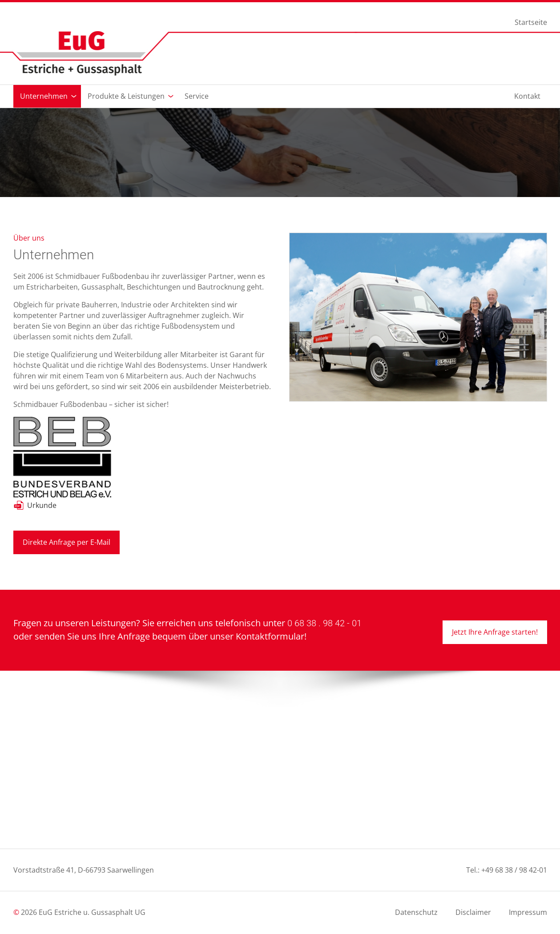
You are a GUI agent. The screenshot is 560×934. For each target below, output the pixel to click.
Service (197, 96)
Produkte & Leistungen (126, 96)
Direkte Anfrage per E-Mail (66, 542)
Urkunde (42, 505)
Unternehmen (44, 96)
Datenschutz (416, 912)
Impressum (528, 912)
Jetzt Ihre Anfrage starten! (495, 632)
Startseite (531, 23)
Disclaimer (473, 912)
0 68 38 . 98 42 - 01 (324, 623)
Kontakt (527, 96)
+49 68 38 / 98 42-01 (514, 870)
